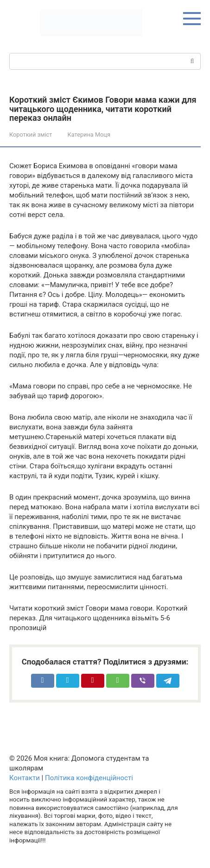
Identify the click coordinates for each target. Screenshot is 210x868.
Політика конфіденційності (89, 778)
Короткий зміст (31, 135)
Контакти (25, 778)
